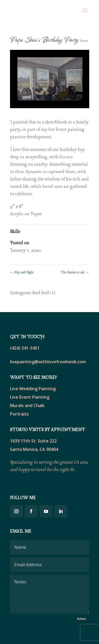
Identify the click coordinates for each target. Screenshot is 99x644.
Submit (81, 619)
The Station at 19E (75, 273)
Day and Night (22, 273)
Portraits (19, 414)
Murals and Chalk (27, 406)
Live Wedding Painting (33, 389)
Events (84, 41)
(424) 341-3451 (25, 348)
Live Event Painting (30, 397)
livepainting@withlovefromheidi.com (48, 362)
